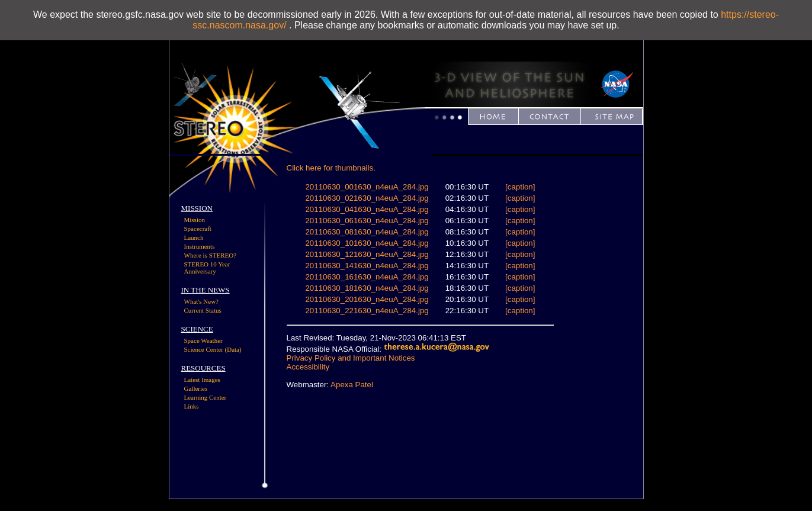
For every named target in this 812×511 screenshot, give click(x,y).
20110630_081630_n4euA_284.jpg (367, 232)
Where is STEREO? (211, 255)
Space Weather (203, 340)
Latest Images (202, 380)
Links (192, 406)
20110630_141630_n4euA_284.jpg (367, 266)
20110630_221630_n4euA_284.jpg (367, 311)
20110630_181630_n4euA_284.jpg (367, 288)
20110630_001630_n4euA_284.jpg (367, 187)
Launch (194, 237)
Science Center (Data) (213, 349)
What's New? (202, 301)
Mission (195, 220)
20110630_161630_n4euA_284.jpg (367, 277)
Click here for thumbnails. (331, 168)
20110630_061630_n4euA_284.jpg (367, 221)
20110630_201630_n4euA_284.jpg (367, 299)
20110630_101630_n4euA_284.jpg (367, 243)
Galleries (196, 388)
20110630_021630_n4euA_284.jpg (367, 198)
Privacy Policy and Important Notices (351, 358)
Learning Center (206, 397)
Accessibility (308, 367)
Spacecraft (198, 229)
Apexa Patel (352, 385)
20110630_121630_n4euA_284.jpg (367, 254)
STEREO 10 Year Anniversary (207, 268)
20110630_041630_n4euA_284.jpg (367, 209)
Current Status (203, 310)
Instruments (200, 246)
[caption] (520, 187)
